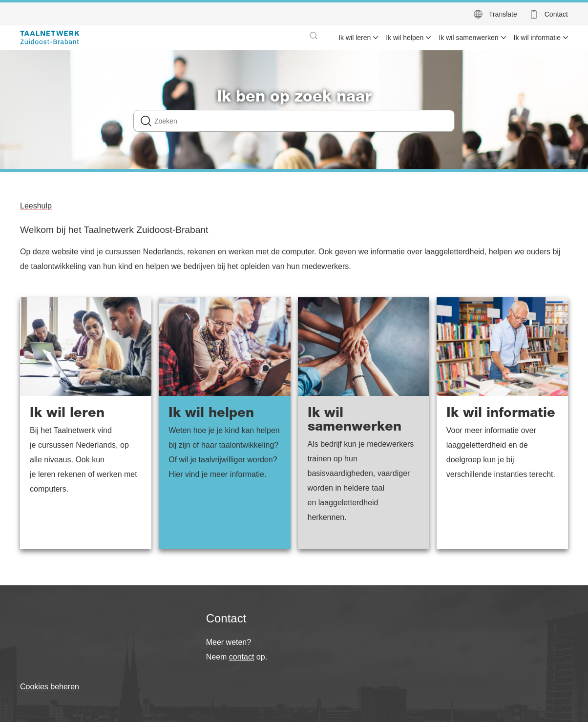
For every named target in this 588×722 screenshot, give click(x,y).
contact (242, 657)
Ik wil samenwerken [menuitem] (468, 38)
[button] (314, 36)
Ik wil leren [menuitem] (355, 38)
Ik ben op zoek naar (294, 98)
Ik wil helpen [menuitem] (405, 38)
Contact (556, 14)
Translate (503, 14)
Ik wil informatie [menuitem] (537, 38)
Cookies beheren (50, 687)
